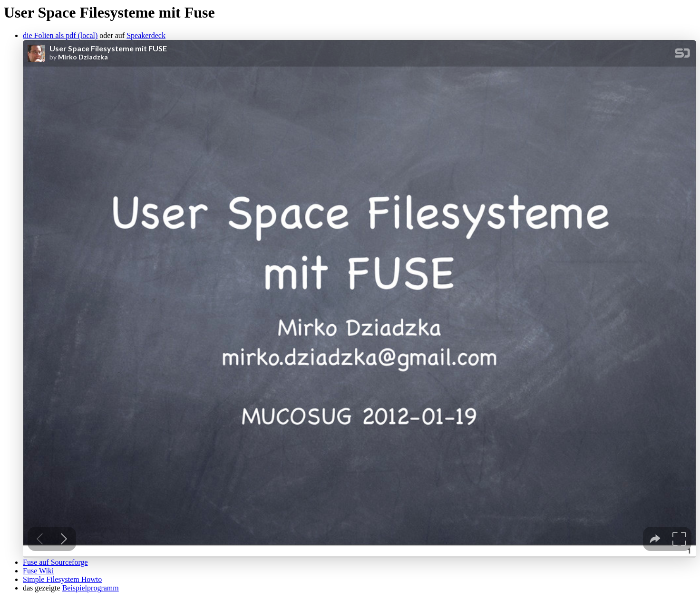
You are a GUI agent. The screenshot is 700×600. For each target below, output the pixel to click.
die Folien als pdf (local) (60, 35)
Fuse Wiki (38, 571)
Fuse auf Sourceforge (55, 562)
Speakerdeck (146, 35)
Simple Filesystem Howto (62, 579)
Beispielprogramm (91, 588)
